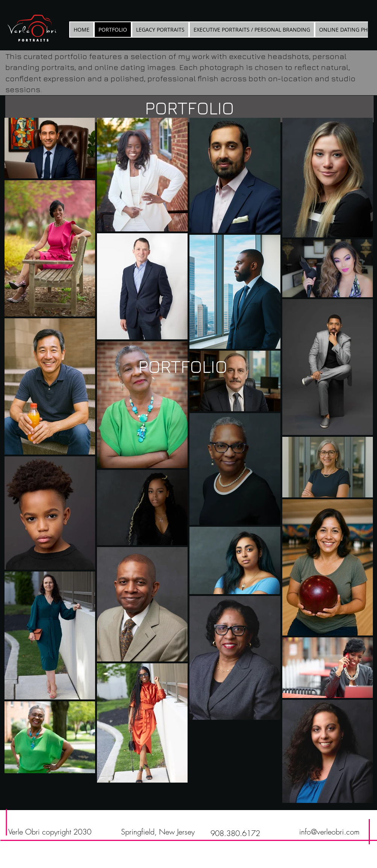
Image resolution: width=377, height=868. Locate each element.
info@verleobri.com (329, 832)
